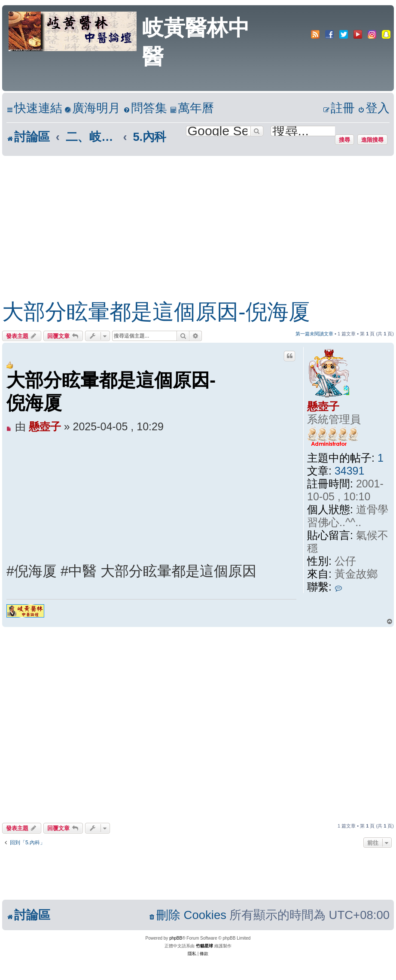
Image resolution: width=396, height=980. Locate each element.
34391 (350, 471)
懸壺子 (323, 406)
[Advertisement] (189, 220)
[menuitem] (92, 108)
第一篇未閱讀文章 (314, 334)
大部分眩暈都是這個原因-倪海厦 (156, 312)
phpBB (176, 938)
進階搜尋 (372, 140)
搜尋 (344, 140)
